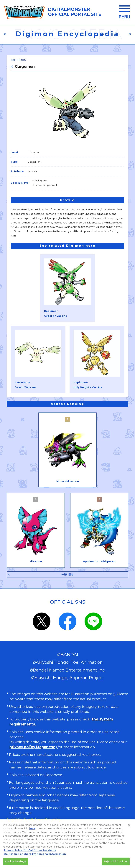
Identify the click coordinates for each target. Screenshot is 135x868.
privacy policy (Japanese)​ (34, 747)
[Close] (129, 825)
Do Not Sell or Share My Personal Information (35, 854)
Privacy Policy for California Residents (30, 850)
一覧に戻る (67, 574)
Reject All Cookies (116, 861)
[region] (67, 844)
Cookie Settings (16, 861)
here (32, 828)
